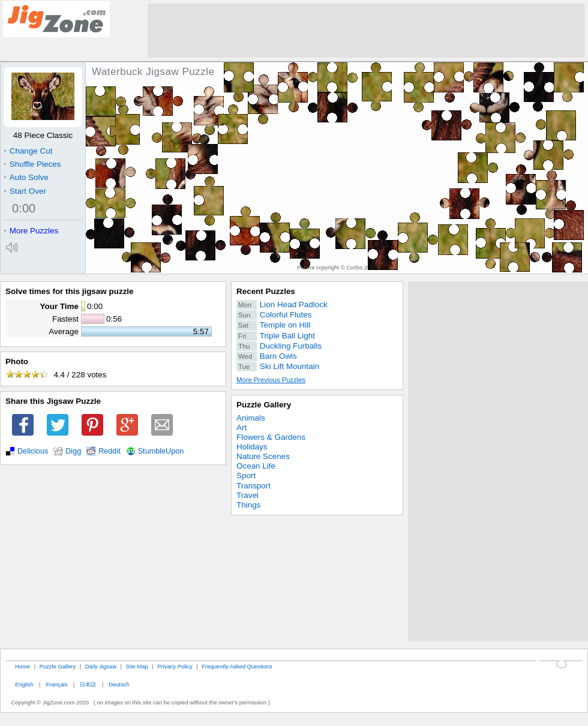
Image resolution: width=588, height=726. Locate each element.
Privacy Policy (175, 666)
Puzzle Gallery (264, 405)
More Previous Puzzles (271, 380)
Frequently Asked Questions (237, 666)
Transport (253, 486)
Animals (251, 418)
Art (241, 427)
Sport (246, 475)
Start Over (25, 191)
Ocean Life (256, 466)
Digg (73, 451)
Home (22, 666)
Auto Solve (26, 177)
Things (248, 505)
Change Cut (28, 151)
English (24, 684)
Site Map (137, 666)
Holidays (252, 447)
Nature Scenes (263, 456)
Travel (247, 495)
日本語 (88, 684)
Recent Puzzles (266, 291)
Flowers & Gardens (271, 437)
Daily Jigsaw (101, 666)
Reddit (109, 451)
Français (57, 684)
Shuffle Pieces (32, 164)
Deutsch (119, 684)
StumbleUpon (161, 451)
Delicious (33, 451)
